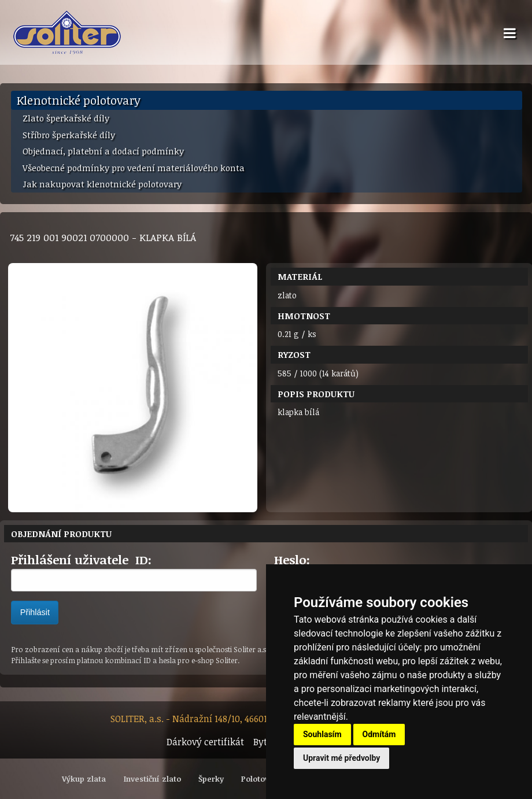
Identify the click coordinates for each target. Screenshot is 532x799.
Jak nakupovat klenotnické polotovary (102, 184)
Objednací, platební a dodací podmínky (103, 151)
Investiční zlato (152, 779)
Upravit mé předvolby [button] (341, 758)
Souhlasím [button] (322, 734)
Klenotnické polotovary (79, 100)
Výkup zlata (84, 779)
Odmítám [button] (379, 734)
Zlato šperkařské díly (66, 118)
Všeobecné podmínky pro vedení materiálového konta (134, 168)
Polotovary (261, 779)
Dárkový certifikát (205, 742)
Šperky (211, 779)
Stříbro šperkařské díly (69, 135)
